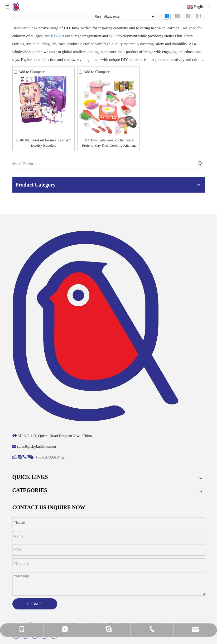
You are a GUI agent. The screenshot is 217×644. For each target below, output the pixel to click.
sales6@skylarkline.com (37, 446)
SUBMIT (35, 604)
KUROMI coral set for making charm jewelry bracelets (43, 143)
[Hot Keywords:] (200, 164)
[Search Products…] (104, 164)
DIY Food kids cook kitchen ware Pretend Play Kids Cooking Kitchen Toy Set (108, 143)
